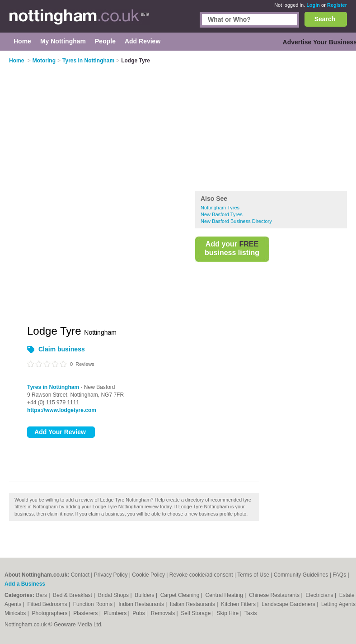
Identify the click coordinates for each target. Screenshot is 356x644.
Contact (80, 575)
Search (325, 19)
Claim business (62, 349)
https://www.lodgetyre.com (62, 410)
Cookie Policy (148, 575)
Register (337, 5)
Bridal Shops (114, 595)
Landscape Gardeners (289, 604)
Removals (164, 613)
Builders (145, 595)
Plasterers (86, 613)
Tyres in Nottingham (53, 387)
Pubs (139, 613)
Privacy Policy (111, 575)
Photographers (50, 613)
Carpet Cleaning (181, 595)
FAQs (339, 575)
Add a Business (25, 584)
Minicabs (16, 613)
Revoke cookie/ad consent (201, 575)
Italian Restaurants (193, 604)
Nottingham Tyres (220, 208)
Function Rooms (94, 604)
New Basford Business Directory (236, 221)
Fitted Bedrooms (48, 604)
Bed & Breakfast (73, 595)
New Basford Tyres (222, 214)
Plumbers (116, 613)
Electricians (320, 595)
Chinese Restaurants (275, 595)
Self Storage (196, 613)
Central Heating (225, 595)
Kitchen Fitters (239, 604)
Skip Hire (228, 613)
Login (313, 5)
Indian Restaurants (142, 604)
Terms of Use (253, 575)
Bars (42, 595)
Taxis (251, 613)
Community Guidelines (301, 575)
